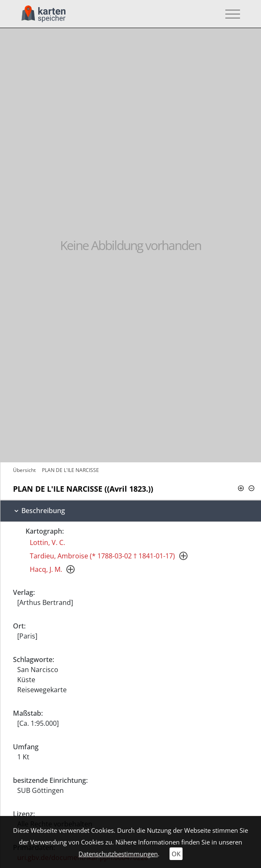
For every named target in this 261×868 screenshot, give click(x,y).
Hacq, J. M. (46, 569)
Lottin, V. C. (47, 542)
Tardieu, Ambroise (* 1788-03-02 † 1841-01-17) (102, 556)
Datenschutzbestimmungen (118, 854)
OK (176, 854)
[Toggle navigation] (230, 14)
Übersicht (24, 470)
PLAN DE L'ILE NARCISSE (70, 470)
